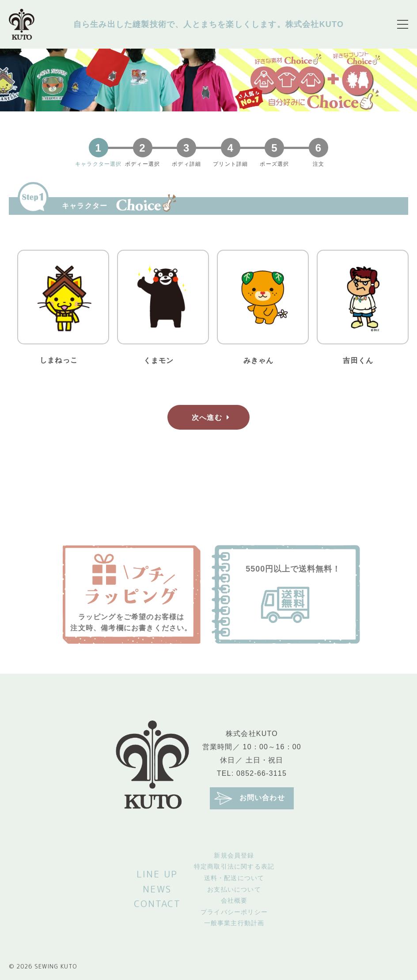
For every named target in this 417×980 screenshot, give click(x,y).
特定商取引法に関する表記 (234, 866)
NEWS (157, 889)
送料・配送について (234, 878)
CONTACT (157, 904)
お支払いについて (234, 889)
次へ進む (213, 417)
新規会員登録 (234, 855)
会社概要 (234, 900)
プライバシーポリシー (234, 912)
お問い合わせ (250, 798)
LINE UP (157, 874)
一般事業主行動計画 (234, 923)
